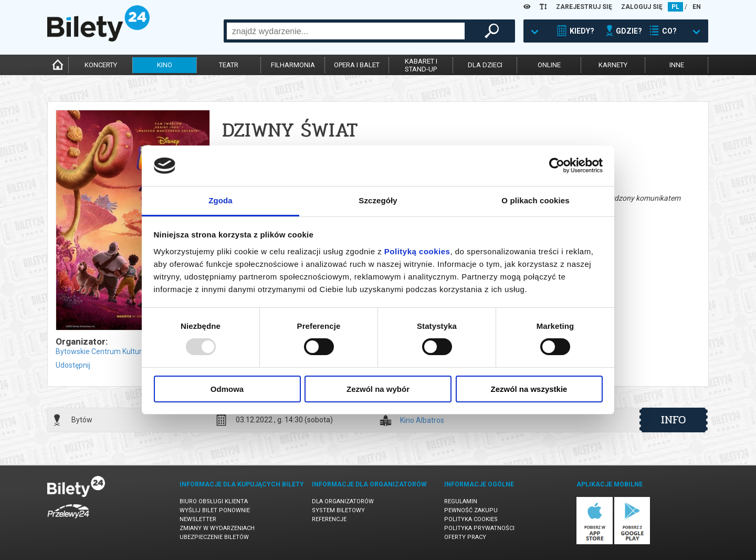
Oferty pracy (465, 537)
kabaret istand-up (421, 65)
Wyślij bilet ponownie (215, 510)
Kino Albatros (422, 421)
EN (697, 7)
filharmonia (293, 65)
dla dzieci (485, 65)
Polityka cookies (471, 519)
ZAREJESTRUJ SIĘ (584, 7)
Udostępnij (73, 365)
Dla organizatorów (343, 501)
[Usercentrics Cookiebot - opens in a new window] (557, 165)
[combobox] (346, 31)
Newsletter (198, 519)
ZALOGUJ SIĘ (642, 7)
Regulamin (461, 501)
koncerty (101, 65)
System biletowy (338, 510)
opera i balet (357, 65)
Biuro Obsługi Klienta (214, 501)
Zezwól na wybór (378, 389)
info (674, 420)
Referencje (329, 519)
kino (165, 65)
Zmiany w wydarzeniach (217, 528)
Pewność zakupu (471, 510)
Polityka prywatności (479, 528)
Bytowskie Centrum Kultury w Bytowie (118, 351)
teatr (229, 65)
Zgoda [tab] (220, 200)
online (549, 65)
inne (677, 65)
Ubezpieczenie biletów (214, 537)
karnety (613, 65)
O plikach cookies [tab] (535, 200)
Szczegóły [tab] (378, 200)
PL (675, 7)
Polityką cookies (417, 251)
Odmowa (227, 389)
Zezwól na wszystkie (529, 389)
